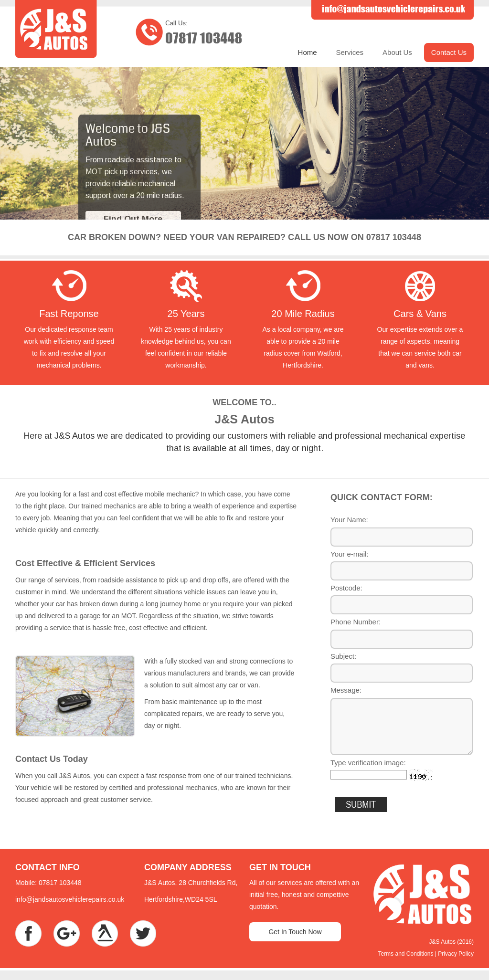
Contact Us (449, 52)
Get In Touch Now (295, 932)
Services (350, 52)
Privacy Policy (456, 954)
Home (308, 52)
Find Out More (133, 219)
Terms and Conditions (405, 954)
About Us (397, 52)
